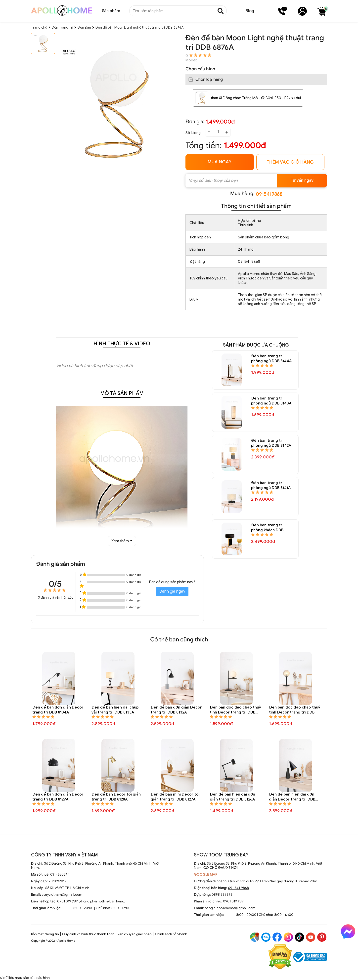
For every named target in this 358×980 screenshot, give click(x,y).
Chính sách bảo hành (171, 934)
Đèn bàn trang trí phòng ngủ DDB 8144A (271, 358)
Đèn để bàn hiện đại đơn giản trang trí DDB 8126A (232, 797)
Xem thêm (122, 541)
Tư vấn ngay (302, 180)
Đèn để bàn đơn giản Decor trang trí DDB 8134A (58, 710)
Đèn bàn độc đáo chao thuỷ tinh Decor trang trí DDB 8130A (295, 710)
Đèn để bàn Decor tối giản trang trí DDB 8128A (116, 797)
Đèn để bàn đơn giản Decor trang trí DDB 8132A (176, 710)
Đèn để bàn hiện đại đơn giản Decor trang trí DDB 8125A (292, 797)
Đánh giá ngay (172, 591)
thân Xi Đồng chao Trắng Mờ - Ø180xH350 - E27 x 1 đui (256, 98)
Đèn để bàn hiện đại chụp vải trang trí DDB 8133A (115, 710)
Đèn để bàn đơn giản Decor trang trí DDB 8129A (58, 797)
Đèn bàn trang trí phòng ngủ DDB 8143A (271, 401)
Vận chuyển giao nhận (135, 934)
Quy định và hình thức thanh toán (88, 934)
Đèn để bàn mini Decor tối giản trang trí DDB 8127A (175, 797)
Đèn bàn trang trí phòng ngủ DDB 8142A (271, 443)
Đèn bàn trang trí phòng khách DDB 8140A (267, 528)
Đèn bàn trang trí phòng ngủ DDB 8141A (271, 485)
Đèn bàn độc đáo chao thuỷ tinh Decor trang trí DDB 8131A (235, 710)
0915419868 (269, 194)
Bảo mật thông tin (45, 934)
